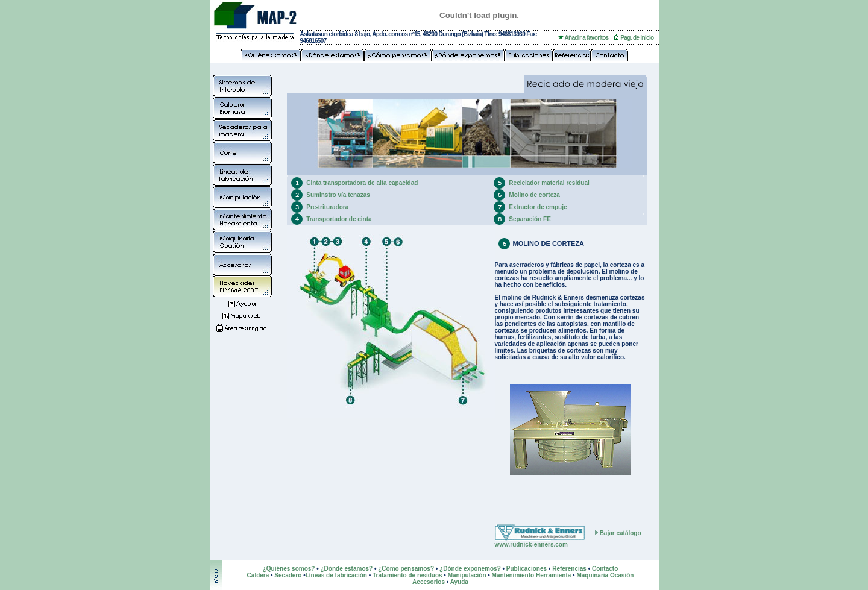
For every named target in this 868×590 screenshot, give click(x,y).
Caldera (259, 575)
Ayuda (459, 582)
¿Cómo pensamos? (406, 569)
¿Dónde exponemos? (470, 569)
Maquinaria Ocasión (605, 575)
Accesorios (429, 582)
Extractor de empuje (538, 207)
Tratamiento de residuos (407, 575)
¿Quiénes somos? (289, 569)
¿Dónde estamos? (346, 569)
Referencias (569, 569)
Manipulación (467, 575)
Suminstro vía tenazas (338, 195)
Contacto (605, 569)
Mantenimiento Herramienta (532, 575)
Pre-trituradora (327, 207)
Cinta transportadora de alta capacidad (362, 183)
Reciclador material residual (549, 183)
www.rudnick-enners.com (531, 544)
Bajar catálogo (621, 533)
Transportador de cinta (339, 219)
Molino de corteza (534, 195)
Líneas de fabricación (336, 575)
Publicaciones (527, 569)
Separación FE (530, 219)
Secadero (288, 575)
